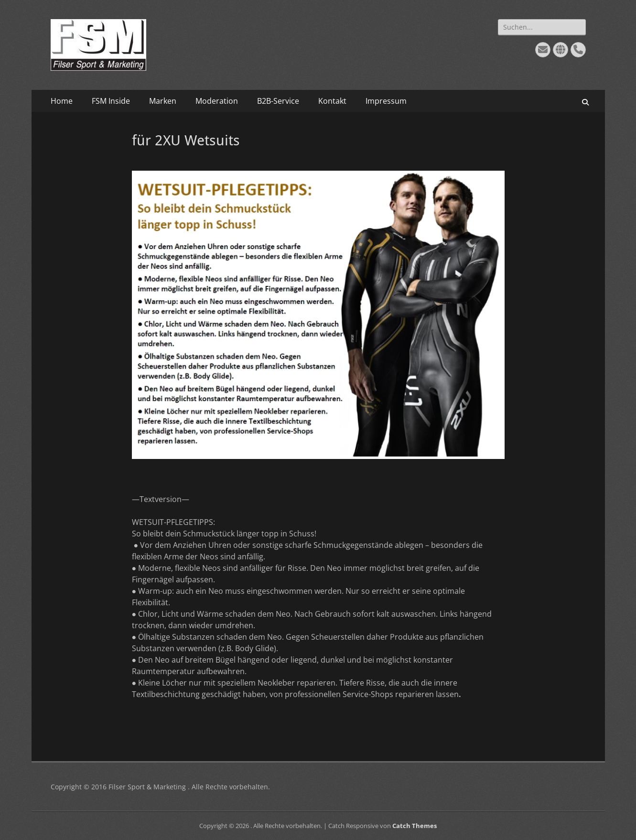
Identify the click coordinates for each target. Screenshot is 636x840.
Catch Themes (415, 826)
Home (62, 101)
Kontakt (332, 101)
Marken (163, 101)
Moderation (217, 101)
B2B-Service (278, 101)
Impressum (386, 101)
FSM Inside (111, 101)
